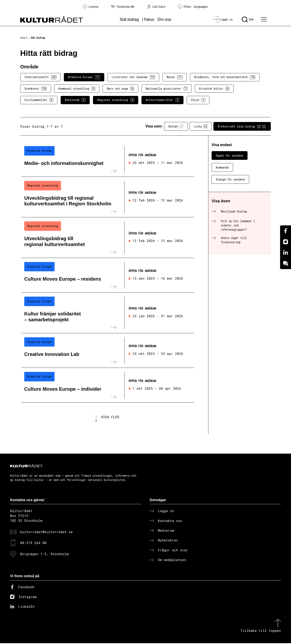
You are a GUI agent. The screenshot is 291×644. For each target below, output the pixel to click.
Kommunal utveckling (77, 89)
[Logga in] (223, 19)
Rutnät (176, 126)
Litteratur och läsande (133, 77)
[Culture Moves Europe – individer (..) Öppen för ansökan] (108, 385)
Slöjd (198, 100)
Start (24, 38)
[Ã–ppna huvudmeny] (265, 19)
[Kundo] (286, 264)
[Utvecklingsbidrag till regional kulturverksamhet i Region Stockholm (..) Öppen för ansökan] (108, 197)
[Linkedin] (286, 253)
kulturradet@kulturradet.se (46, 533)
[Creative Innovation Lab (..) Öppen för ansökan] (108, 351)
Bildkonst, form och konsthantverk (225, 77)
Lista (201, 126)
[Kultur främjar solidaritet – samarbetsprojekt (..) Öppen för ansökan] (108, 313)
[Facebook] (286, 231)
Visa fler (110, 417)
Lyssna (91, 6)
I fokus (148, 19)
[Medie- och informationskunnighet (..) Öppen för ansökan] (108, 159)
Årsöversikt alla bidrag (242, 126)
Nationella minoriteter (167, 89)
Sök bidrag (129, 19)
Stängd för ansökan (230, 179)
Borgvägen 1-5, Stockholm (44, 554)
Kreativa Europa (84, 77)
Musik (175, 77)
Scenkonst (36, 89)
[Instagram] (286, 242)
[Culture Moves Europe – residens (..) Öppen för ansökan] (108, 275)
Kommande (222, 167)
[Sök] (248, 19)
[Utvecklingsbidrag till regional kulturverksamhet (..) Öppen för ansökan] (108, 238)
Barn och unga (120, 89)
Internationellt (40, 77)
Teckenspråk (123, 7)
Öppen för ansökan (230, 155)
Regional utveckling (116, 100)
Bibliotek (75, 100)
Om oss (164, 19)
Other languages (193, 7)
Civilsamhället (39, 100)
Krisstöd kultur (214, 89)
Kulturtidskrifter (162, 100)
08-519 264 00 (33, 544)
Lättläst (156, 6)
